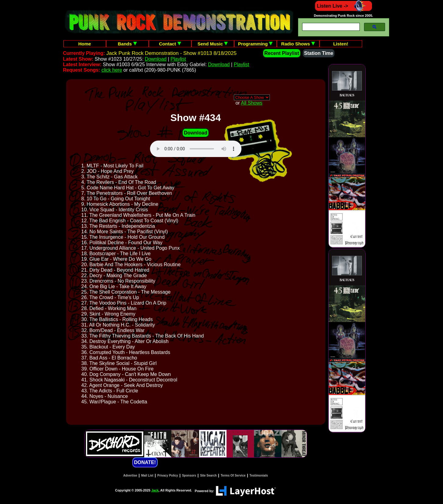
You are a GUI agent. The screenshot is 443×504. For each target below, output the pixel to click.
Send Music (213, 44)
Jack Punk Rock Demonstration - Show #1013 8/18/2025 (171, 53)
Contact (170, 44)
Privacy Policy (168, 475)
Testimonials (259, 475)
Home (85, 44)
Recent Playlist (282, 53)
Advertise (130, 475)
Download (156, 59)
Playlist (178, 59)
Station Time (319, 53)
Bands (127, 44)
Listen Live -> (343, 6)
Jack (155, 490)
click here (112, 70)
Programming (255, 44)
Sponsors (189, 475)
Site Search (208, 475)
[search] (330, 27)
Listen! (341, 44)
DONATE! (145, 462)
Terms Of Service (233, 475)
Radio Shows (298, 44)
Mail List (147, 475)
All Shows (252, 103)
